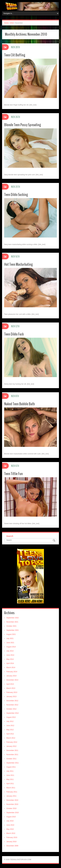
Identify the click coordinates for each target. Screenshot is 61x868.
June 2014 (10, 655)
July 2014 (10, 651)
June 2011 (10, 775)
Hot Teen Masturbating (18, 264)
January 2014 (11, 676)
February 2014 (12, 672)
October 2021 (11, 626)
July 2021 (10, 638)
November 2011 (12, 755)
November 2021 (12, 622)
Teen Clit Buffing (15, 55)
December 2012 (12, 701)
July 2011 (10, 771)
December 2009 (12, 846)
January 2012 (11, 746)
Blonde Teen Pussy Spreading (23, 125)
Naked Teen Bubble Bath (19, 404)
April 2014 (10, 663)
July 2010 (10, 821)
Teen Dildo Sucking (16, 195)
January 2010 (11, 842)
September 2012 (13, 713)
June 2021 (10, 643)
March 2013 (11, 688)
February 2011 (12, 792)
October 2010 (11, 808)
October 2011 (11, 759)
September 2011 (13, 763)
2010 (12, 23)
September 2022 (13, 618)
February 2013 (12, 692)
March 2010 (11, 833)
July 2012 (10, 721)
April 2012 (10, 734)
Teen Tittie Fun (13, 474)
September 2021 (13, 630)
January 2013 (11, 697)
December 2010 (12, 800)
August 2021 (11, 634)
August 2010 (11, 817)
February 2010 (12, 837)
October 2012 (11, 709)
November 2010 (12, 804)
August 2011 (11, 767)
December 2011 (12, 750)
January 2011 (11, 796)
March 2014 (11, 668)
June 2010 (10, 825)
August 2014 (11, 647)
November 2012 (12, 705)
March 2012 (11, 738)
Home (6, 23)
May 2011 (10, 779)
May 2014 (10, 659)
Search (10, 536)
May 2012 (10, 730)
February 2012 (12, 742)
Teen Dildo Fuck (14, 334)
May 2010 (10, 829)
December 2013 (12, 680)
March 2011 (11, 788)
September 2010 (13, 813)
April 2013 (10, 684)
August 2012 (11, 717)
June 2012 (10, 726)
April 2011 (10, 784)
